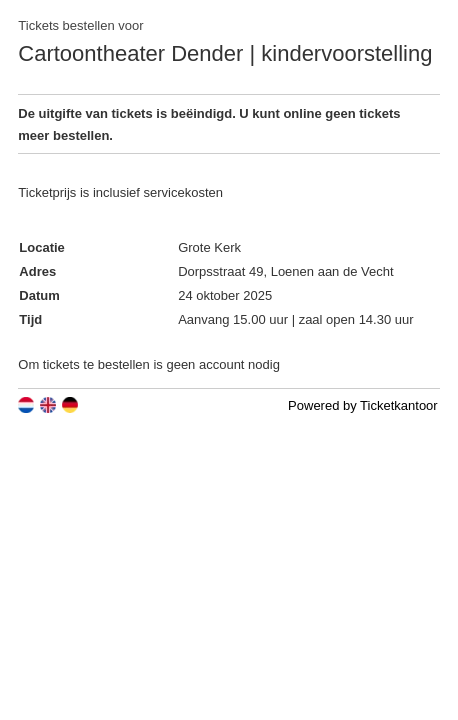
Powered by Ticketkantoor (363, 405)
